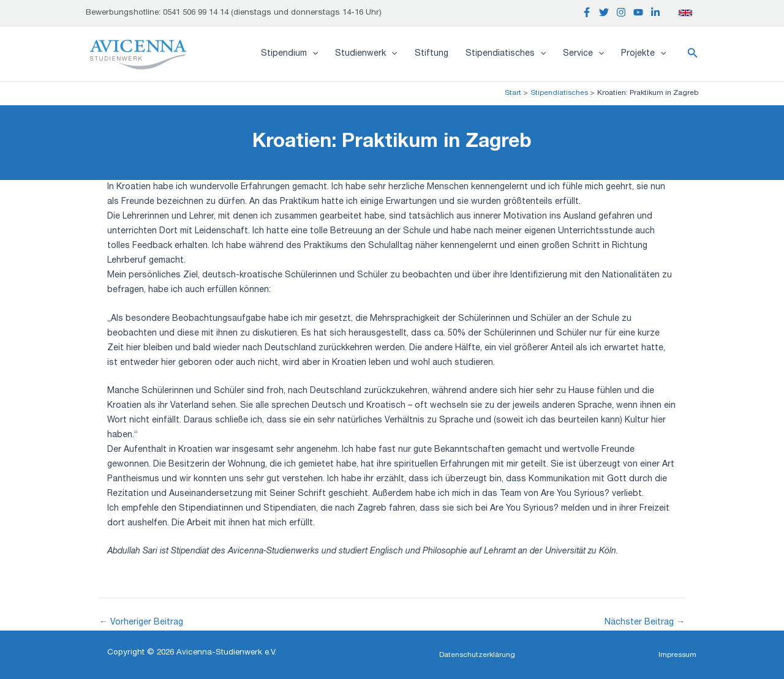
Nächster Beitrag (645, 623)
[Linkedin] (655, 12)
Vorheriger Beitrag (141, 623)
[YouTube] (638, 12)
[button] (693, 54)
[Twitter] (604, 12)
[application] (312, 54)
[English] (685, 13)
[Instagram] (621, 12)
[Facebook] (587, 12)
